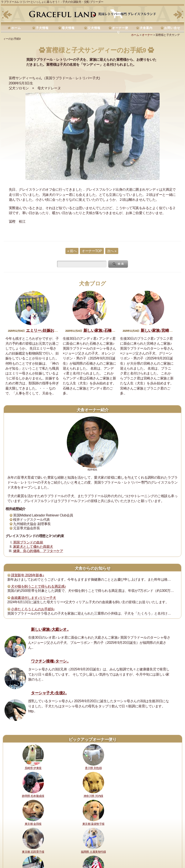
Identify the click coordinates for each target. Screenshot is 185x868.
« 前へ (72, 251)
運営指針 (144, 844)
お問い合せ (172, 28)
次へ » (112, 251)
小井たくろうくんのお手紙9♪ (33, 609)
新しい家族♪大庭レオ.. (50, 629)
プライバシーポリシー (166, 844)
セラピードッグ (118, 844)
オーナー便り (120, 30)
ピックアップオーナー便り (92, 739)
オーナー (147, 35)
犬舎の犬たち (87, 844)
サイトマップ (31, 850)
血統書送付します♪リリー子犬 (33, 598)
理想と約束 (13, 844)
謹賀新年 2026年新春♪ (28, 575)
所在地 (102, 844)
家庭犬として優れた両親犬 (33, 547)
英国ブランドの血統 (28, 542)
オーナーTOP (92, 251)
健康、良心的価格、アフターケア (38, 551)
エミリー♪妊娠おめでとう (48, 330)
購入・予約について (64, 844)
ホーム (16, 28)
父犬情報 (94, 28)
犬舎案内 (146, 28)
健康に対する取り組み (36, 844)
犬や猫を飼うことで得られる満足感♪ (39, 586)
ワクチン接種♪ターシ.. (50, 661)
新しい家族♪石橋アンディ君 (107, 330)
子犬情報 (42, 28)
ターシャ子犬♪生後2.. (49, 693)
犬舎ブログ (92, 284)
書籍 (133, 844)
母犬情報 (68, 28)
